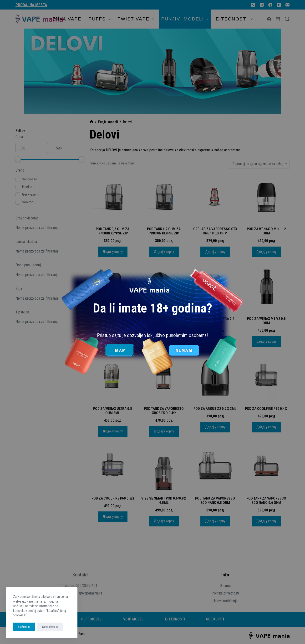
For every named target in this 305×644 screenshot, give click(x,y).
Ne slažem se (50, 627)
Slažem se (24, 627)
